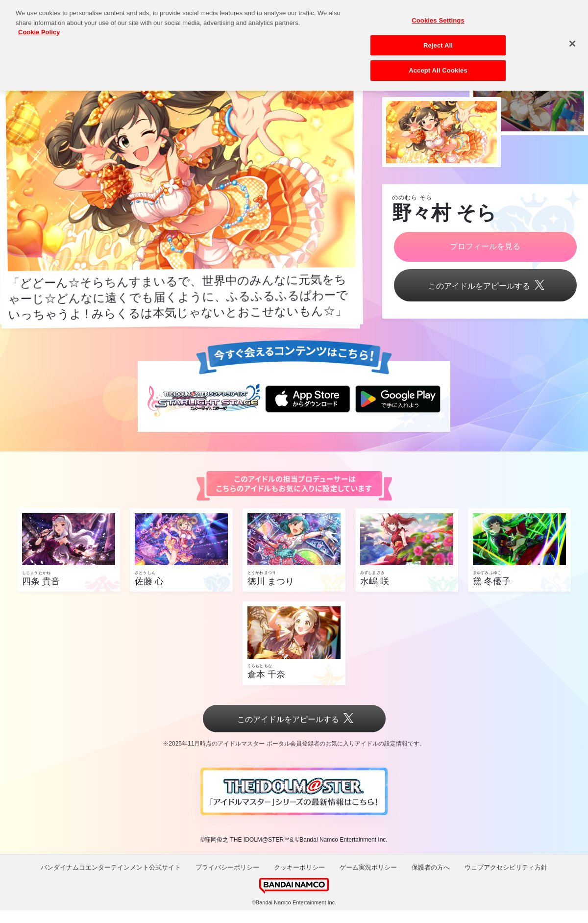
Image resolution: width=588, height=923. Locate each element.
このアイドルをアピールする (485, 286)
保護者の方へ (431, 867)
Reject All (438, 31)
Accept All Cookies (438, 56)
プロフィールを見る (485, 246)
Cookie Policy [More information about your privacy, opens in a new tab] (39, 17)
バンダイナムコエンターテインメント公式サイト (111, 867)
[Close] (572, 29)
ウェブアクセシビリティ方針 (506, 867)
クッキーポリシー (299, 867)
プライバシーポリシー (227, 867)
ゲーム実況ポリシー (368, 867)
